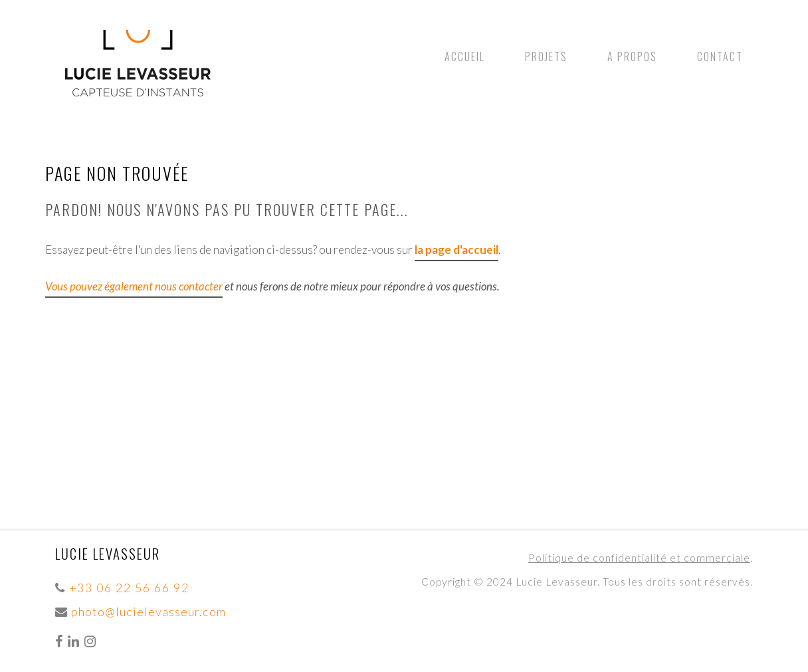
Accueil (465, 56)
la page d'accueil (456, 250)
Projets (546, 56)
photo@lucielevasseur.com (149, 612)
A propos (632, 56)
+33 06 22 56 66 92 (129, 588)
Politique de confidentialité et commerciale (639, 558)
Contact (720, 56)
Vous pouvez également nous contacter (134, 286)
